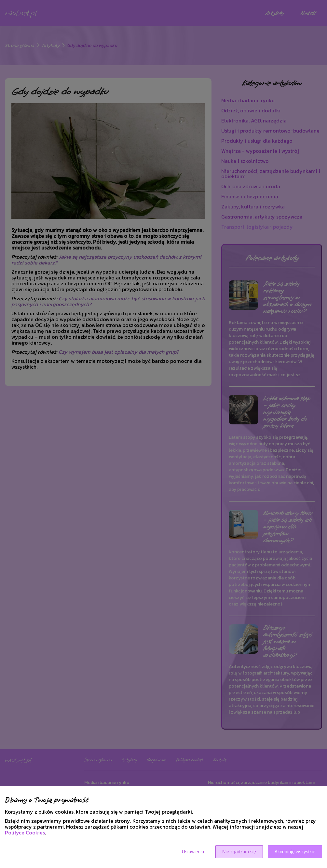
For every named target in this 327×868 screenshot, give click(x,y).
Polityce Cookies (25, 832)
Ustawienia (193, 852)
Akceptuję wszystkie (295, 852)
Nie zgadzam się (239, 852)
